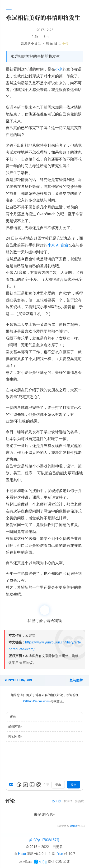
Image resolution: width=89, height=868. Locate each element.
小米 (59, 69)
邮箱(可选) (15, 727)
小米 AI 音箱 (58, 245)
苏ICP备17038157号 (44, 840)
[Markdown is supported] (12, 785)
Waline (73, 826)
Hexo (22, 854)
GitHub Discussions (37, 701)
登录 (58, 785)
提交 (74, 785)
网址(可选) (15, 736)
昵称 (13, 717)
